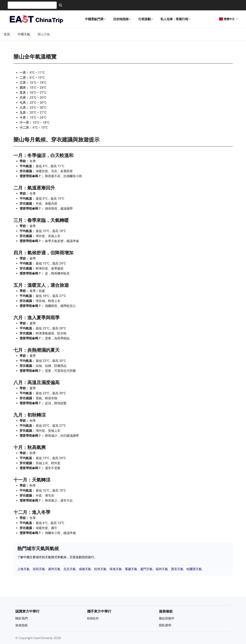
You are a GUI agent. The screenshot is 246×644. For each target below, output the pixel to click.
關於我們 (22, 618)
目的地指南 (122, 19)
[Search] (61, 5)
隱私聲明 (165, 625)
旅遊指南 (22, 625)
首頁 (7, 34)
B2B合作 (93, 618)
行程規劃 (146, 19)
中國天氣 (24, 34)
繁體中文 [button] (229, 19)
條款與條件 (167, 618)
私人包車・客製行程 (176, 19)
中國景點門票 (95, 19)
